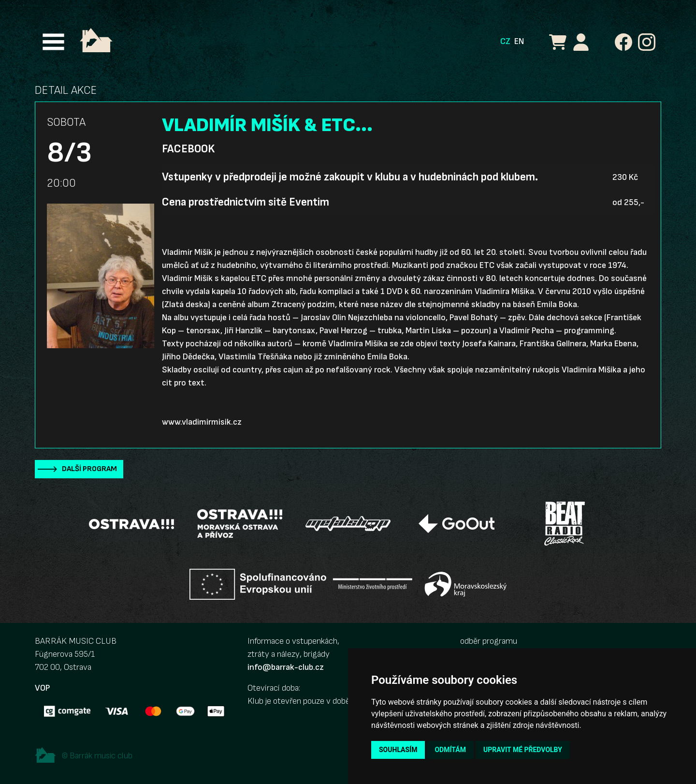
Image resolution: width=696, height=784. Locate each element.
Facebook (188, 149)
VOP (42, 688)
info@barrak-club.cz (286, 667)
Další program (89, 469)
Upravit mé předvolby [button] (523, 750)
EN (519, 41)
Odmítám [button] (450, 750)
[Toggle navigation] (53, 42)
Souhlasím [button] (398, 750)
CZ (505, 41)
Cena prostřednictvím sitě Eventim (246, 202)
